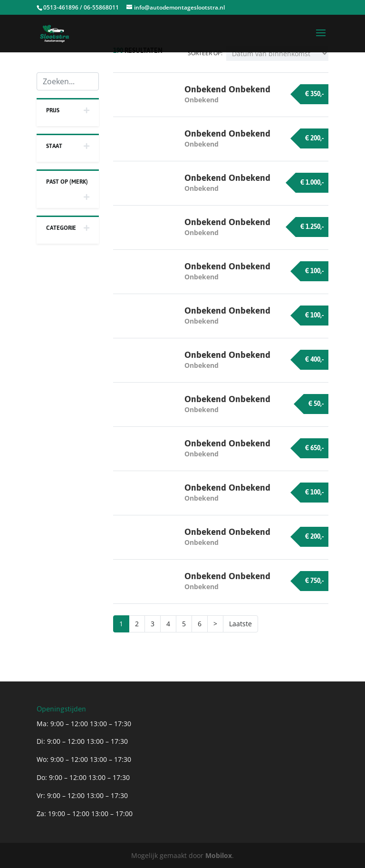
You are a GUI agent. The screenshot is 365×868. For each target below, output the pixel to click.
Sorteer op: (205, 53)
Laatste (240, 624)
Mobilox (219, 855)
